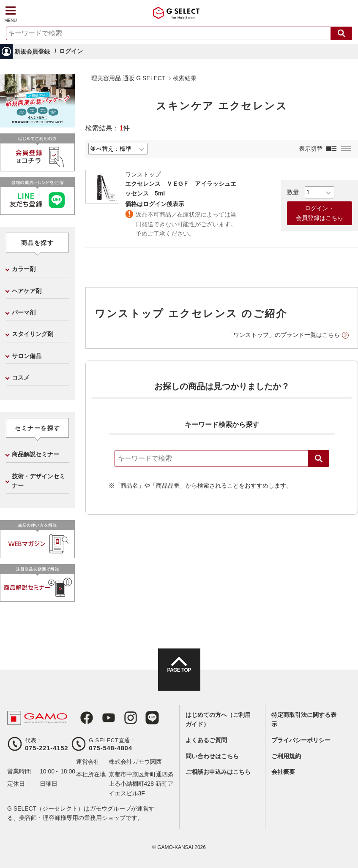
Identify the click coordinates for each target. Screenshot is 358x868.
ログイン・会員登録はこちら (320, 213)
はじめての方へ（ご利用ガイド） (218, 719)
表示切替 (311, 149)
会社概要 (283, 772)
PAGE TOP (179, 677)
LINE (141, 718)
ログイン (71, 51)
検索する (342, 33)
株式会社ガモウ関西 (135, 762)
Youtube (102, 718)
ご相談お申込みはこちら (218, 772)
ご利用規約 (286, 756)
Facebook (83, 718)
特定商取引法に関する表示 (304, 719)
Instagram (122, 718)
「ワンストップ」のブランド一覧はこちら (284, 335)
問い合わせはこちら (212, 756)
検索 (319, 458)
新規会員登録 (32, 52)
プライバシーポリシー (301, 740)
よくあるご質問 (206, 740)
